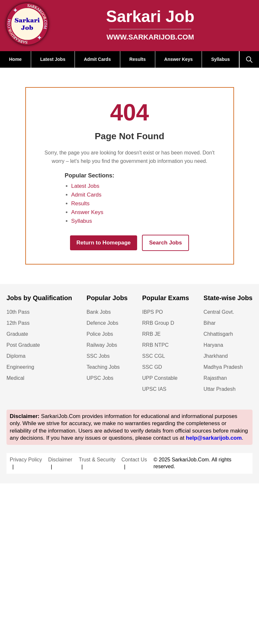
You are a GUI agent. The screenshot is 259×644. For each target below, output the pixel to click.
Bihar (210, 323)
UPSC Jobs (100, 378)
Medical (15, 378)
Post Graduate (23, 345)
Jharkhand (216, 356)
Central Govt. (219, 312)
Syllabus (220, 59)
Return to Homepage (104, 243)
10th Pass (18, 312)
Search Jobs (165, 243)
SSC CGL (154, 356)
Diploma (16, 356)
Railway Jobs (102, 345)
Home (15, 59)
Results (138, 59)
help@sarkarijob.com (214, 438)
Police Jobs (100, 334)
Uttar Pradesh (220, 389)
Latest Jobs (53, 59)
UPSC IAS (154, 389)
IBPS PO (153, 312)
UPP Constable (160, 378)
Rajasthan (215, 378)
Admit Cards (97, 59)
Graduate (17, 334)
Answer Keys (179, 59)
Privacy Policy (26, 460)
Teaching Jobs (103, 367)
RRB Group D (158, 323)
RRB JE (152, 334)
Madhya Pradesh (223, 367)
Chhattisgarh (218, 334)
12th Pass (18, 323)
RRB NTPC (156, 345)
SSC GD (152, 367)
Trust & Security (97, 460)
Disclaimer (60, 460)
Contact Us (134, 460)
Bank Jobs (99, 312)
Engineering (20, 367)
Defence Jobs (102, 323)
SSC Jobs (98, 356)
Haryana (213, 345)
